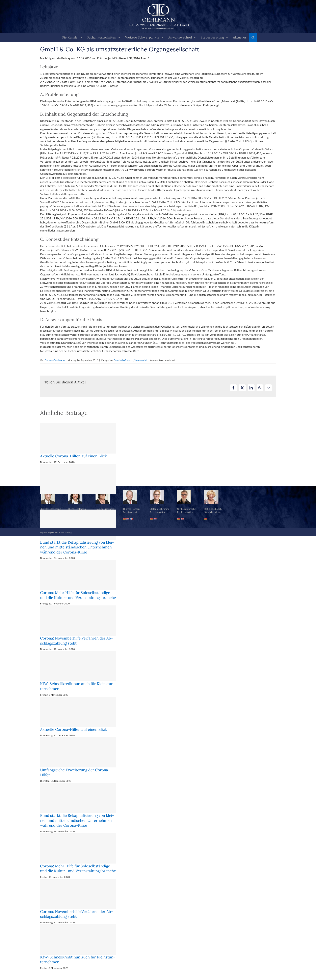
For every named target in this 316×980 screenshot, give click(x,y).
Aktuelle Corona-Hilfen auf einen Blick (73, 456)
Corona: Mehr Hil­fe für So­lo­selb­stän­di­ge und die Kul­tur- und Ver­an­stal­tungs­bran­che (78, 595)
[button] (253, 37)
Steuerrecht (140, 360)
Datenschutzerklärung (61, 532)
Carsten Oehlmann (55, 360)
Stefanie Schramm (159, 509)
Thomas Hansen (131, 509)
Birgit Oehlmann (77, 509)
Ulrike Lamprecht (186, 509)
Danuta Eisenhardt (105, 509)
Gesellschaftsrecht (123, 360)
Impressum (45, 532)
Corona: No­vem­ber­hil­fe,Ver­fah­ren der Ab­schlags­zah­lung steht (76, 641)
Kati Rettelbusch (213, 509)
